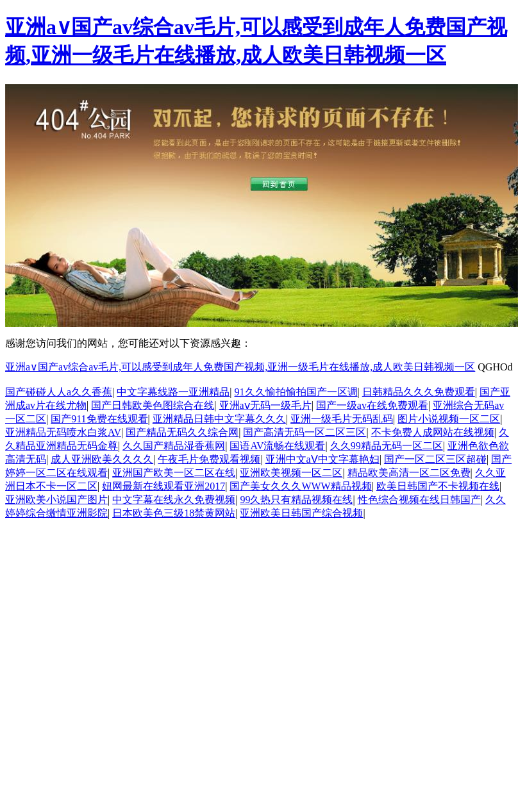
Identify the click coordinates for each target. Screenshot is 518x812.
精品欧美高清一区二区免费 (409, 473)
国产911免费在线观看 (99, 419)
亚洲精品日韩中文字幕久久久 (219, 419)
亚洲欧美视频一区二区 (291, 473)
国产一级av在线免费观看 (372, 405)
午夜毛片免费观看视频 (209, 459)
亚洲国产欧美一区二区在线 (174, 473)
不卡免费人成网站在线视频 (433, 432)
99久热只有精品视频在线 (296, 500)
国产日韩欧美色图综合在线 (153, 405)
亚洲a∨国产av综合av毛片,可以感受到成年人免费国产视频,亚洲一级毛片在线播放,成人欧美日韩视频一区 (240, 367)
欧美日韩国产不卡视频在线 (438, 486)
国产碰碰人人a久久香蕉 (59, 392)
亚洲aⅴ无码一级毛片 (265, 405)
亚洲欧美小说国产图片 (56, 500)
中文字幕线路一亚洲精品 (173, 392)
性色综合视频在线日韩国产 (419, 500)
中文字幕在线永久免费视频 (174, 500)
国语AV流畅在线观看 (277, 446)
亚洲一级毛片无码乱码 (342, 419)
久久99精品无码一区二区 (387, 446)
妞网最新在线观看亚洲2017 (163, 486)
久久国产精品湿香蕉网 (174, 446)
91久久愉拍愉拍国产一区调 (296, 392)
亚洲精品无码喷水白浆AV (63, 432)
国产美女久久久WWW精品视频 (300, 486)
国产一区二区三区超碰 (435, 459)
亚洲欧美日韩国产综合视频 (301, 513)
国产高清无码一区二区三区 (305, 432)
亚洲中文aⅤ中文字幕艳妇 (322, 459)
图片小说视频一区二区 (449, 419)
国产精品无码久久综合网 (182, 432)
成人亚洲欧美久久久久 (102, 459)
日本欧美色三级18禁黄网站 (174, 513)
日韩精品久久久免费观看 (419, 392)
